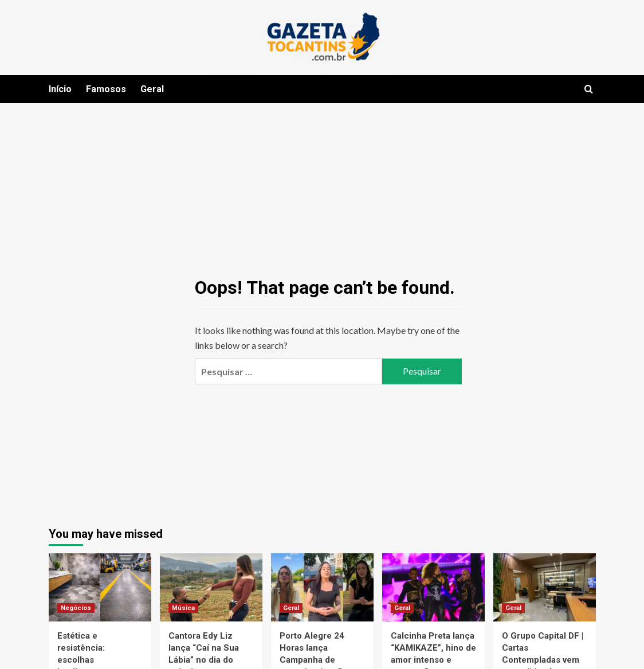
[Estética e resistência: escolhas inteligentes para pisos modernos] (100, 587)
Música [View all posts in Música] (183, 608)
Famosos (106, 89)
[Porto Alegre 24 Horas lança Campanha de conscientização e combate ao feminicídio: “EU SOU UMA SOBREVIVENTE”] (322, 587)
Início (60, 89)
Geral (152, 89)
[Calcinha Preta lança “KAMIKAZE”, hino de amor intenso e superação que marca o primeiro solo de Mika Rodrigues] (433, 587)
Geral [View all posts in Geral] (291, 608)
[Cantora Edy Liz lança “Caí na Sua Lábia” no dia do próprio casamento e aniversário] (211, 587)
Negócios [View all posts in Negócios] (76, 608)
